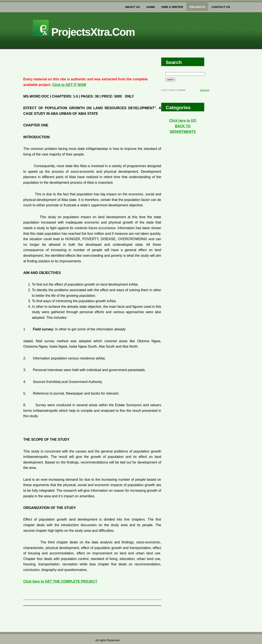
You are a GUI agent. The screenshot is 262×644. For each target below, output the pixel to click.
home (151, 7)
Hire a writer (172, 7)
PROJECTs (197, 7)
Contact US (221, 7)
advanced (205, 90)
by (180, 90)
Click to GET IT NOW (69, 85)
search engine (168, 90)
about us (133, 7)
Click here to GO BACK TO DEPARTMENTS (183, 126)
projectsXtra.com (84, 32)
